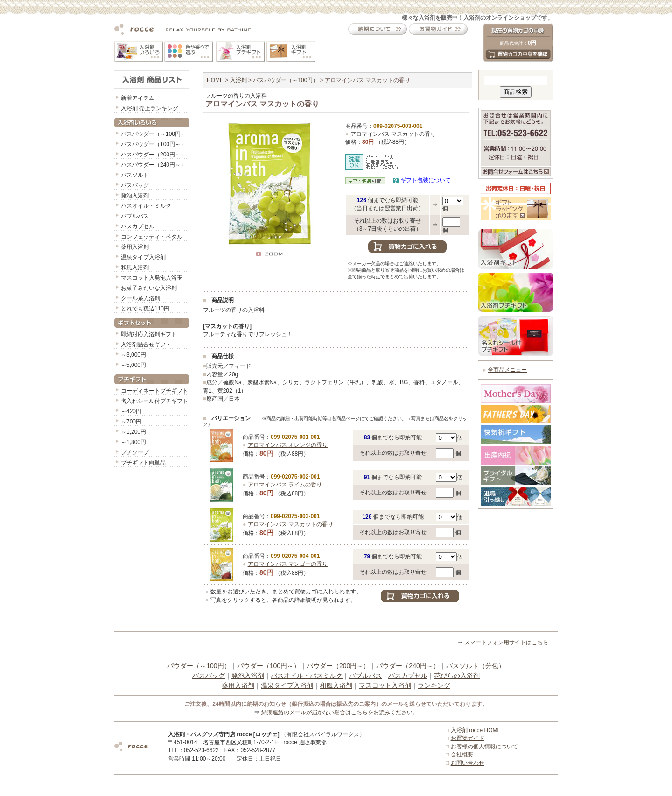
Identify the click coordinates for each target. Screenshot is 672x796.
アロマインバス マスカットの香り (290, 524)
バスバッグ (135, 185)
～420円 (131, 411)
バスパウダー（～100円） (154, 134)
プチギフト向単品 (143, 463)
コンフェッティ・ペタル (152, 237)
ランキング (434, 685)
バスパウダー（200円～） (154, 155)
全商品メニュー (507, 370)
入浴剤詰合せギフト (146, 345)
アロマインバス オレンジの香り (288, 445)
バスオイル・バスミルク (307, 676)
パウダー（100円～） (269, 666)
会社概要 (462, 754)
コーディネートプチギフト (154, 391)
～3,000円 (133, 355)
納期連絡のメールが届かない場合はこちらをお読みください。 (340, 712)
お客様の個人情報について (484, 747)
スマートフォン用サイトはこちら (506, 642)
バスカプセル (138, 226)
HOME (215, 80)
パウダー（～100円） (199, 666)
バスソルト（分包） (476, 666)
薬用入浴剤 (135, 247)
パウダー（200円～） (338, 666)
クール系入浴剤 (140, 298)
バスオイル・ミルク (146, 206)
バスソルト (135, 175)
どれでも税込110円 (145, 309)
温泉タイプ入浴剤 (143, 257)
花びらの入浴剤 (457, 676)
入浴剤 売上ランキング (150, 108)
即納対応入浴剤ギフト (149, 334)
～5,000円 (133, 365)
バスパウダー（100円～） (154, 144)
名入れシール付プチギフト (154, 401)
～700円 (131, 422)
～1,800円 (133, 442)
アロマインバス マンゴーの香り (288, 564)
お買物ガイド (468, 738)
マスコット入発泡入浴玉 (152, 278)
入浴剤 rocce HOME (476, 730)
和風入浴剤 (135, 268)
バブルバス (135, 216)
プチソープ (135, 452)
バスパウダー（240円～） (154, 165)
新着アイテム (138, 98)
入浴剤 (238, 80)
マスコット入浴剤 (385, 685)
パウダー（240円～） (408, 666)
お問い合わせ (468, 763)
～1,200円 (133, 432)
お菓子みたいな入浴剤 (149, 288)
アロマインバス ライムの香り (285, 485)
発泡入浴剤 (135, 196)
